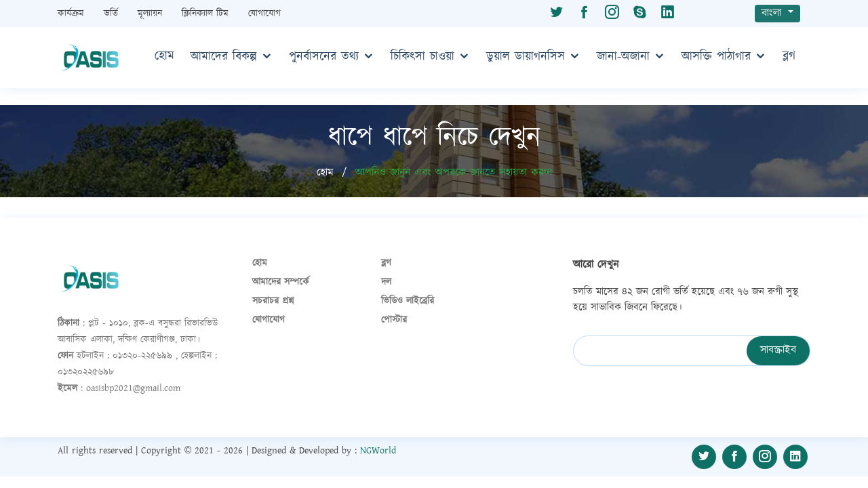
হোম (164, 56)
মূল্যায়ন (152, 14)
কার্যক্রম (73, 14)
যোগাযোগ (264, 14)
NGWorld (378, 451)
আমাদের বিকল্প (224, 57)
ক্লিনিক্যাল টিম (207, 14)
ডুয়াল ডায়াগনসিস (526, 57)
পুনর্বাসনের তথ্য (324, 57)
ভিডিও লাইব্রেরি (408, 301)
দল (386, 282)
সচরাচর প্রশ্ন (273, 301)
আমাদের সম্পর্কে (281, 282)
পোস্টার (394, 320)
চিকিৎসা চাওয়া (422, 57)
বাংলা (773, 13)
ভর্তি (113, 14)
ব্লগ (789, 56)
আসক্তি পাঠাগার (716, 57)
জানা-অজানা (623, 57)
